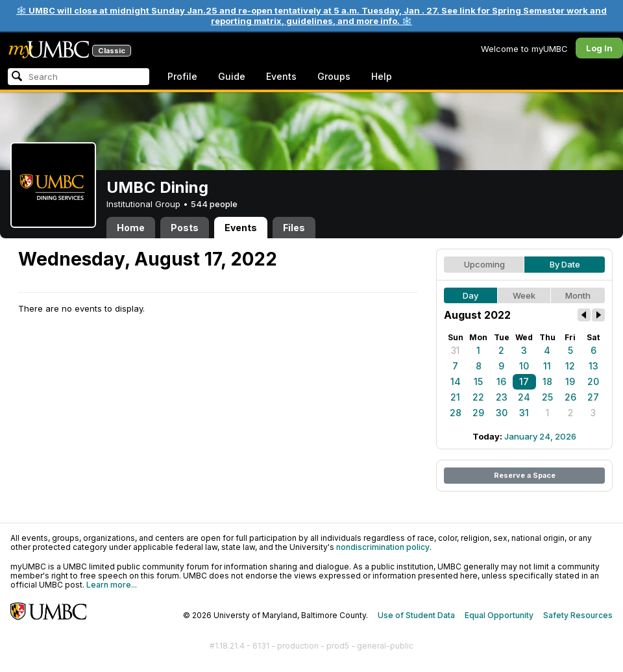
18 (547, 381)
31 (455, 350)
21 (455, 397)
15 (478, 381)
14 (456, 381)
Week (524, 295)
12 (570, 366)
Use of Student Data (416, 615)
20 (593, 381)
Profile (182, 76)
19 (570, 381)
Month (578, 295)
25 (547, 397)
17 (524, 381)
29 (478, 413)
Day (470, 295)
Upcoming (484, 264)
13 (593, 366)
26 (570, 397)
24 (524, 397)
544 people (214, 204)
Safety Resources (578, 615)
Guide (232, 76)
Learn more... (112, 585)
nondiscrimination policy (383, 547)
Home (131, 228)
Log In (599, 48)
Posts (185, 228)
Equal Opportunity (499, 615)
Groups (334, 76)
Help (382, 76)
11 (547, 366)
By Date (565, 264)
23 (502, 397)
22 (478, 397)
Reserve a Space (525, 475)
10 (524, 366)
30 (502, 413)
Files (294, 228)
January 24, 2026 (540, 436)
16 (501, 381)
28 (456, 413)
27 (593, 397)
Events (281, 76)
